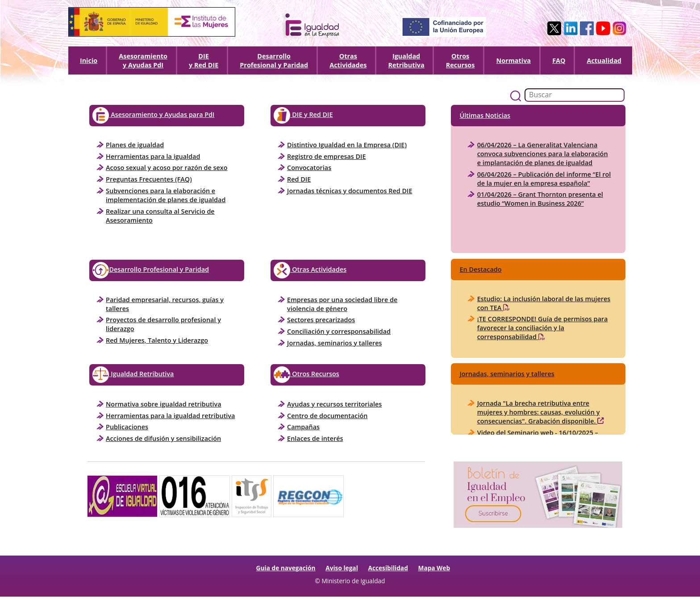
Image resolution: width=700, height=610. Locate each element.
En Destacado (481, 269)
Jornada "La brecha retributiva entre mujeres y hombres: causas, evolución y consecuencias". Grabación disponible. (541, 412)
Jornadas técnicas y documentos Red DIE (350, 191)
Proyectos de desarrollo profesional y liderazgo (163, 324)
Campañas (303, 427)
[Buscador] (575, 95)
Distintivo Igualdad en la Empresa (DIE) (347, 145)
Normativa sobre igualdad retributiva (164, 404)
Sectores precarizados (321, 320)
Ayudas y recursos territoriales (334, 404)
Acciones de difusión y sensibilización (163, 438)
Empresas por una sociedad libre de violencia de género (342, 304)
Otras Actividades (310, 270)
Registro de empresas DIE (326, 156)
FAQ (559, 60)
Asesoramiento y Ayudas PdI (143, 60)
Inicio (89, 60)
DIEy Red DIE (204, 60)
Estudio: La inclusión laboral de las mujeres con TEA (544, 303)
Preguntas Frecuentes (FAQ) (149, 179)
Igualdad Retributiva (406, 60)
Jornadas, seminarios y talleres (334, 343)
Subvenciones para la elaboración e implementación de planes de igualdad (166, 195)
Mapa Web (434, 568)
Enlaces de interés (315, 438)
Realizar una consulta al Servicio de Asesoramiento (160, 216)
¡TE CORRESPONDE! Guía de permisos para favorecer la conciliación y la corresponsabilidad (543, 328)
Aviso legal (342, 568)
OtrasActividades (348, 60)
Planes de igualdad (135, 145)
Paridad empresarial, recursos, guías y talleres (165, 304)
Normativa (514, 60)
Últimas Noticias (485, 115)
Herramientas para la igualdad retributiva (170, 416)
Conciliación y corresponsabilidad (339, 331)
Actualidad (604, 60)
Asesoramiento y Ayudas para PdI (153, 115)
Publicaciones (127, 427)
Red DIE (299, 179)
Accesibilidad (388, 568)
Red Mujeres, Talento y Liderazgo (157, 340)
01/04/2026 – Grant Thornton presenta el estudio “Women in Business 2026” (540, 199)
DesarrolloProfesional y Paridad (274, 60)
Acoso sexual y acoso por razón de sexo (167, 168)
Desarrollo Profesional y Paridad (150, 270)
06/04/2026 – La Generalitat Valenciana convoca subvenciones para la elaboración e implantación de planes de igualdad (543, 154)
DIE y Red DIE (303, 115)
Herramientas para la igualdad (153, 156)
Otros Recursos (460, 60)
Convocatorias (309, 168)
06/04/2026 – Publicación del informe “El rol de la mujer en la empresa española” (544, 179)
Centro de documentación (327, 416)
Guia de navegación (286, 568)
